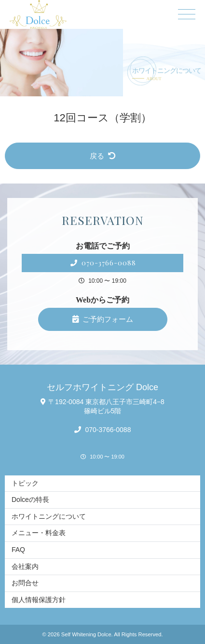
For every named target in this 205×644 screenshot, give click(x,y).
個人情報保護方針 (39, 600)
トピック (25, 483)
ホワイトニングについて (49, 516)
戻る (102, 156)
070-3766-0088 (103, 263)
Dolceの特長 (30, 499)
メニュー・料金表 (39, 533)
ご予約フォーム (103, 319)
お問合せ (25, 583)
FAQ (18, 550)
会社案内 (25, 566)
